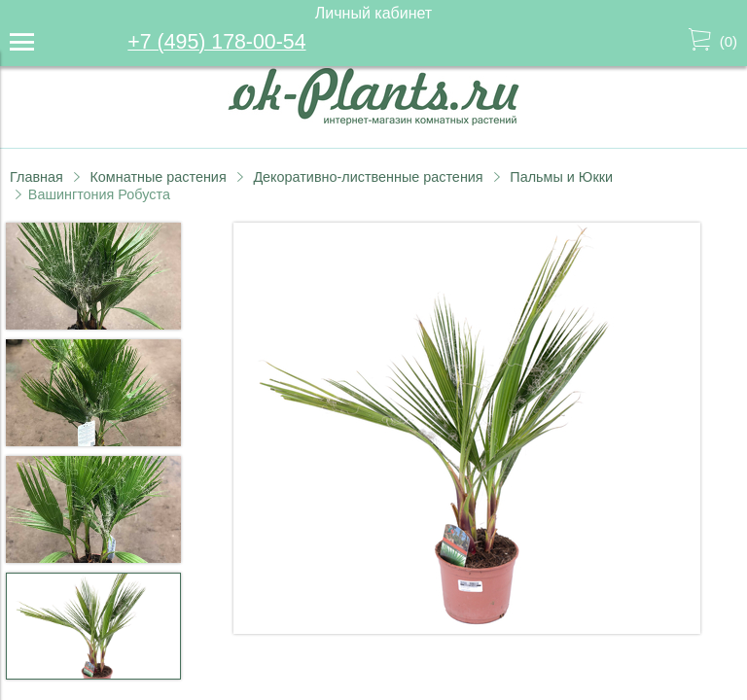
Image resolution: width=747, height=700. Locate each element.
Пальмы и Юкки (561, 177)
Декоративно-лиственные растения (368, 177)
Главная (36, 177)
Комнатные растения (158, 177)
